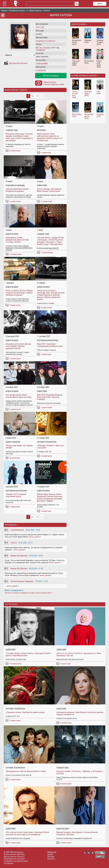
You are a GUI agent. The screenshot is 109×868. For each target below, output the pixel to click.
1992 (42, 27)
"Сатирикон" (40, 50)
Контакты (51, 859)
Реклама (51, 857)
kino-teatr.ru (19, 852)
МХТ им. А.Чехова (43, 48)
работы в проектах (46, 41)
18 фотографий (42, 63)
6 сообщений (41, 70)
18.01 (38, 27)
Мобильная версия (52, 853)
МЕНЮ (4, 6)
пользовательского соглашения (16, 862)
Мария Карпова (61, 15)
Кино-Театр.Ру (54, 248)
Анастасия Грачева (21, 248)
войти (100, 4)
